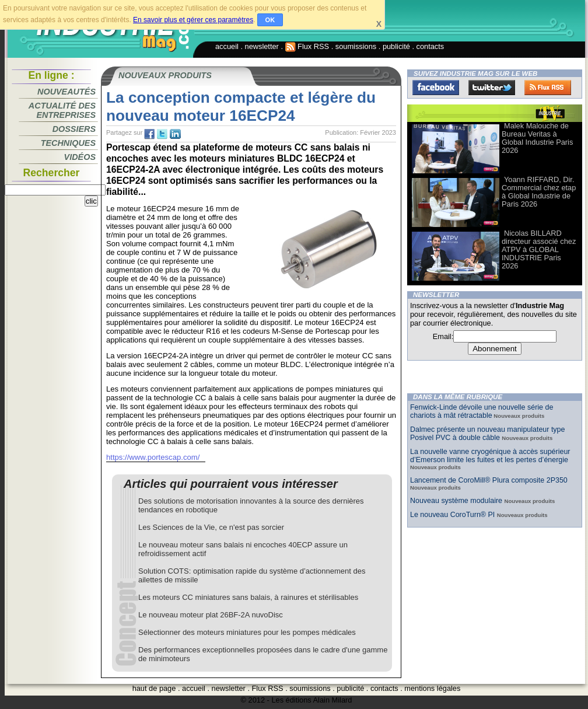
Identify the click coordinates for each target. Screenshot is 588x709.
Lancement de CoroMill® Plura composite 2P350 (489, 480)
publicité (396, 46)
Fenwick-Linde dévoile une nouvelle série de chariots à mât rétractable (482, 411)
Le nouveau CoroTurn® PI (454, 515)
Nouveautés (66, 92)
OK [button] (270, 20)
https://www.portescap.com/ (153, 457)
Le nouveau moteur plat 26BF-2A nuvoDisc (211, 615)
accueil (227, 46)
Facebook (436, 88)
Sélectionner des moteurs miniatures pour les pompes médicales (247, 632)
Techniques (68, 143)
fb (149, 134)
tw (162, 134)
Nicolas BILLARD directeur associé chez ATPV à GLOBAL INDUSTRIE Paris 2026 (539, 249)
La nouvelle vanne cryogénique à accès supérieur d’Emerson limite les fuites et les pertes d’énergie (490, 456)
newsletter (262, 46)
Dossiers (74, 129)
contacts (430, 46)
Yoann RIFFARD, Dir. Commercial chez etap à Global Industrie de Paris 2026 (539, 192)
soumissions (356, 46)
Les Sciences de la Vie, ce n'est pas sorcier (211, 527)
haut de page (154, 688)
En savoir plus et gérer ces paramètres (193, 20)
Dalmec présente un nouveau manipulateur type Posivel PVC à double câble (487, 434)
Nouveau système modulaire (457, 501)
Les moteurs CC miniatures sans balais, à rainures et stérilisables (248, 597)
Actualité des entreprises (62, 110)
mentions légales (432, 688)
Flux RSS (307, 46)
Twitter (492, 88)
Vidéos (80, 157)
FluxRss (548, 88)
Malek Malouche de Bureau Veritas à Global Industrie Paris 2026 (537, 138)
